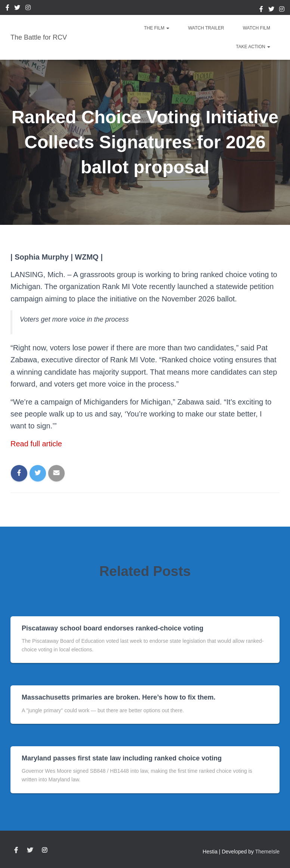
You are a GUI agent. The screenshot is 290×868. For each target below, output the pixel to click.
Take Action (253, 47)
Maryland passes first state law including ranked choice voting (122, 758)
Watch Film (257, 28)
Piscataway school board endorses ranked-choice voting (112, 628)
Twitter (17, 9)
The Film (157, 28)
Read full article (36, 444)
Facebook (7, 9)
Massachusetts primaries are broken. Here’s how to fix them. (119, 697)
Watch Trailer (206, 28)
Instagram (28, 9)
